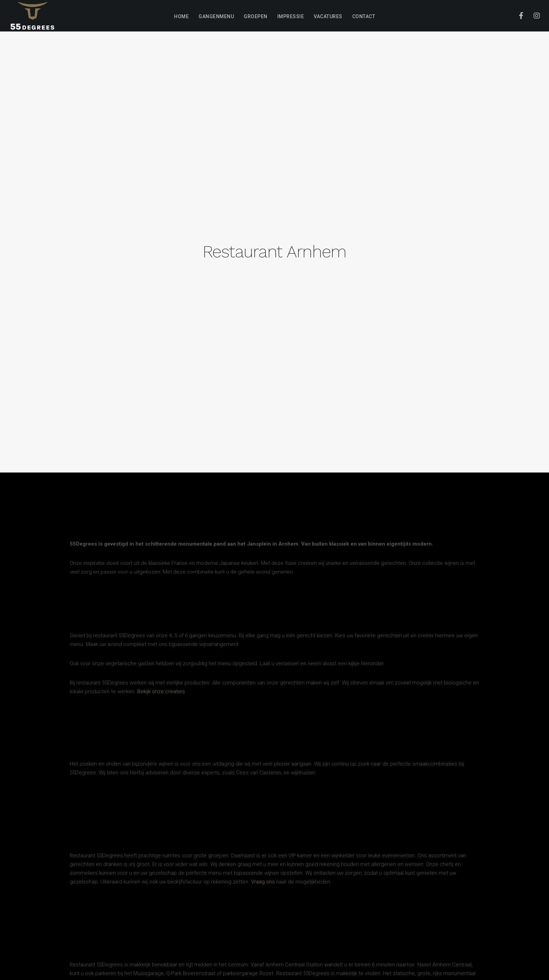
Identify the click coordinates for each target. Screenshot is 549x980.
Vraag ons (263, 882)
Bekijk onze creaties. (162, 691)
